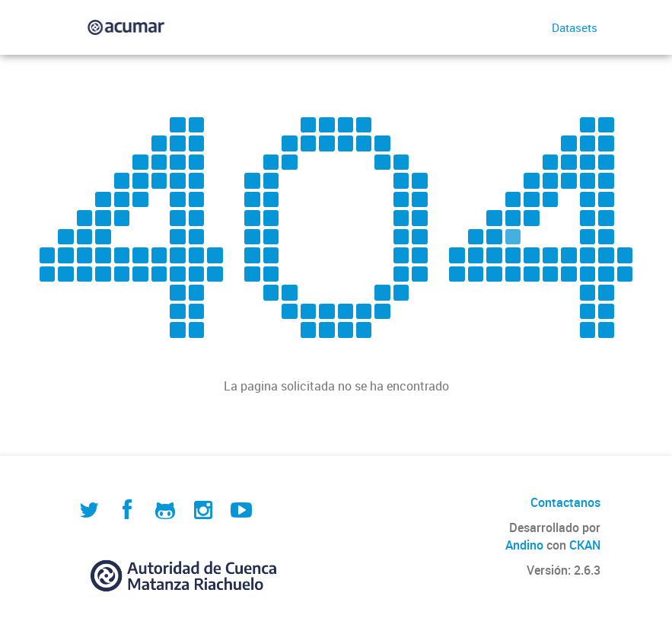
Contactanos (565, 502)
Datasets (575, 27)
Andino (524, 545)
